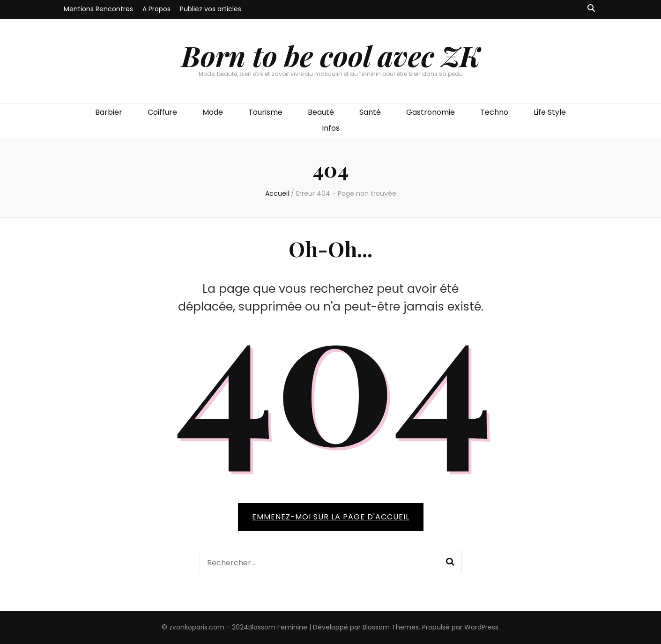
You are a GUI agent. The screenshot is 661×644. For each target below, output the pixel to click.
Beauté (321, 112)
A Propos (156, 9)
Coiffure (162, 112)
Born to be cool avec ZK (331, 55)
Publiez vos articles (211, 9)
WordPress (481, 627)
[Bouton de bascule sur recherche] (591, 9)
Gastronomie (431, 112)
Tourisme (265, 112)
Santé (370, 112)
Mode (213, 112)
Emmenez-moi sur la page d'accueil (331, 517)
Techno (494, 112)
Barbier (109, 112)
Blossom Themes (391, 627)
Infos (331, 128)
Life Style (550, 112)
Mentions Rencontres (98, 9)
